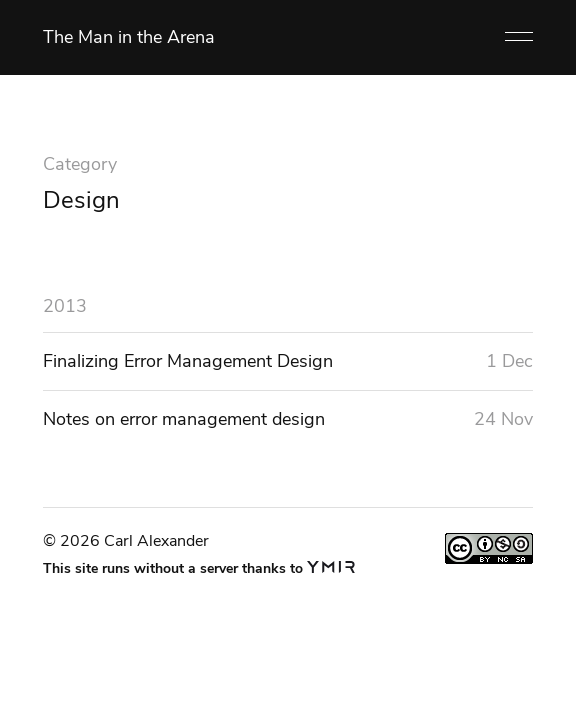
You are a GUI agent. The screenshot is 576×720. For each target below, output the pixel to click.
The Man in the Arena (129, 37)
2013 (65, 306)
